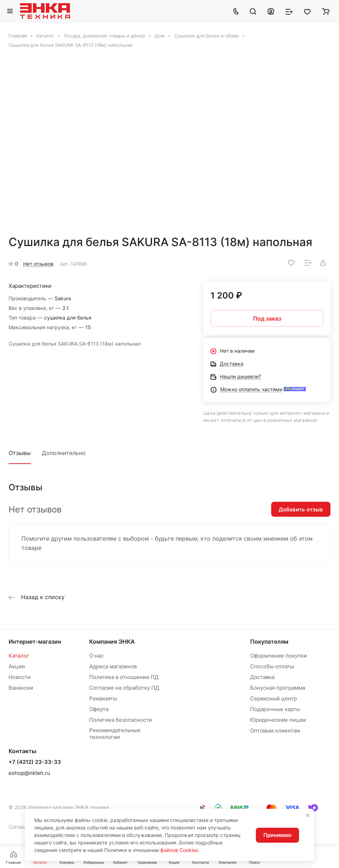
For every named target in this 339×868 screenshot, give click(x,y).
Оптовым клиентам (275, 731)
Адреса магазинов (113, 666)
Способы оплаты (272, 666)
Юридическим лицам (278, 720)
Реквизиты (103, 698)
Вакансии (21, 688)
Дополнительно (64, 453)
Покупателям (269, 642)
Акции (17, 666)
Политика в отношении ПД (124, 677)
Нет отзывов (38, 264)
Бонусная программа (278, 688)
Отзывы (20, 453)
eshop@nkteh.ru (29, 773)
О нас (96, 656)
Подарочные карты (275, 709)
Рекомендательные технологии (115, 734)
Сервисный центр (274, 698)
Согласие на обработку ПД (124, 688)
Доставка (262, 677)
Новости (20, 677)
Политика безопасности (121, 720)
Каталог (19, 656)
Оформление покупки (279, 656)
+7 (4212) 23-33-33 (35, 762)
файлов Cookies (179, 850)
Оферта (99, 709)
